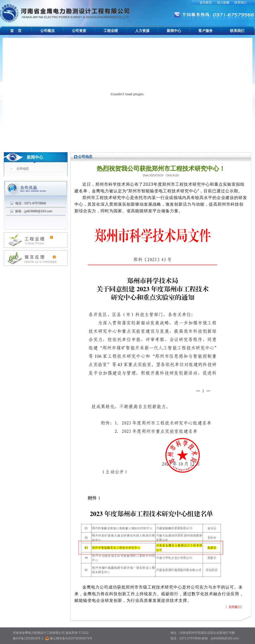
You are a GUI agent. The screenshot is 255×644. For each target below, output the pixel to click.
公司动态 (23, 169)
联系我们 (240, 3)
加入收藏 (223, 3)
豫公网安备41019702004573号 (71, 638)
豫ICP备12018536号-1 (28, 638)
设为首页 (206, 3)
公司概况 (47, 31)
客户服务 (206, 31)
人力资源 (142, 31)
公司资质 (79, 31)
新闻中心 (174, 31)
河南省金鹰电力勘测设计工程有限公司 (66, 10)
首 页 (16, 31)
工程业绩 (111, 31)
